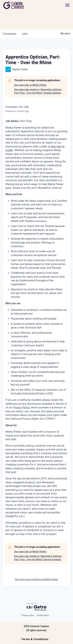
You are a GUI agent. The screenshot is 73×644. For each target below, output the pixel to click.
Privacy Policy (21, 407)
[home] (23, 5)
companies (10, 34)
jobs (25, 34)
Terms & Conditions (35, 639)
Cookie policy (43, 615)
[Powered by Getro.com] (37, 607)
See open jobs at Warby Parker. (31, 85)
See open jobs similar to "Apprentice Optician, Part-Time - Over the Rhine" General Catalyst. (38, 91)
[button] (67, 5)
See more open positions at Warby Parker (36, 579)
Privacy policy (28, 615)
